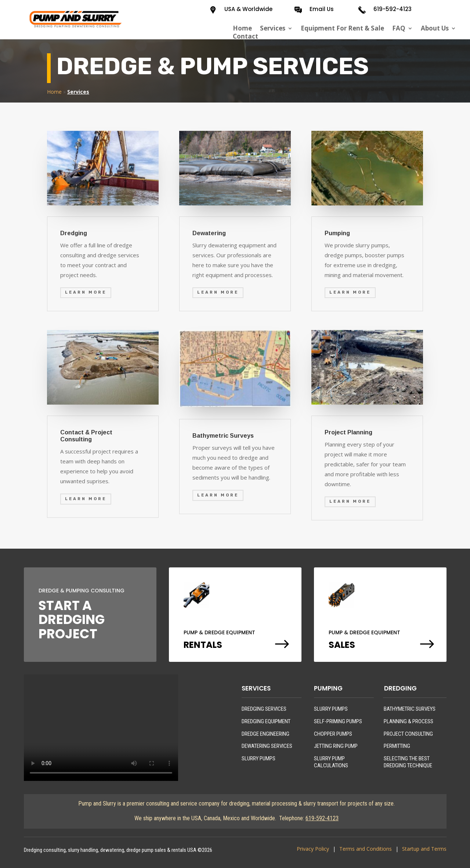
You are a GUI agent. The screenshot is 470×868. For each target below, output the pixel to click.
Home (242, 28)
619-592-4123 (393, 9)
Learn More (86, 292)
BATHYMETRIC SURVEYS (410, 709)
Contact (245, 36)
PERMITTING (397, 746)
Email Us (322, 9)
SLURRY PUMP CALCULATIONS (331, 762)
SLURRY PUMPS (258, 758)
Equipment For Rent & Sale (342, 28)
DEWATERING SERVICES (267, 746)
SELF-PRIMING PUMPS (338, 721)
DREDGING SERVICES (264, 709)
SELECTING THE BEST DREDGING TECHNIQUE (408, 762)
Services (273, 28)
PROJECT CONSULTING (408, 734)
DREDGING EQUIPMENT (266, 721)
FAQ (399, 28)
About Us (435, 28)
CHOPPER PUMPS (333, 734)
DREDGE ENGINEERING (265, 734)
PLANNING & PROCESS (408, 721)
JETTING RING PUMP (336, 746)
